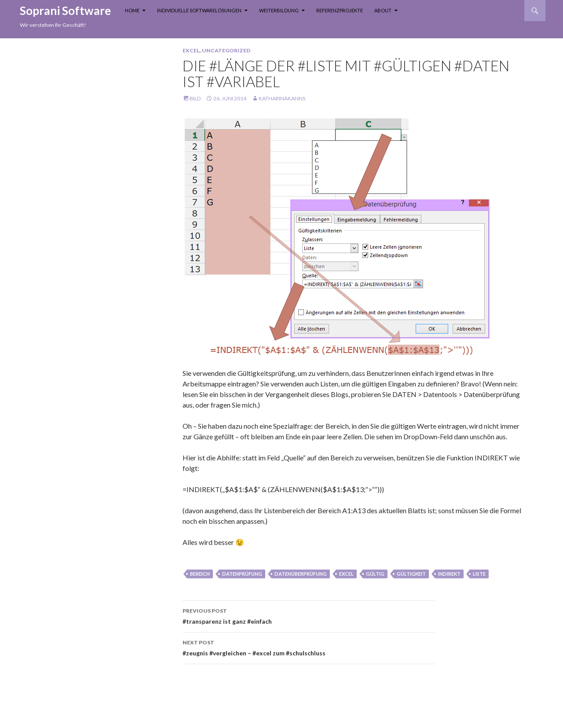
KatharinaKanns (282, 98)
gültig (375, 574)
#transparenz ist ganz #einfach (309, 615)
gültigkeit (411, 574)
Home (132, 10)
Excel (191, 50)
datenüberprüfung (301, 574)
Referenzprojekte (340, 10)
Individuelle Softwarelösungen (199, 10)
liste (479, 574)
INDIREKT (449, 574)
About (383, 10)
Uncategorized (226, 50)
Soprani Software (65, 11)
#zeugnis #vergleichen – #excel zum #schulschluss (309, 647)
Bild (195, 98)
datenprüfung (242, 574)
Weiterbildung (279, 10)
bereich (200, 574)
